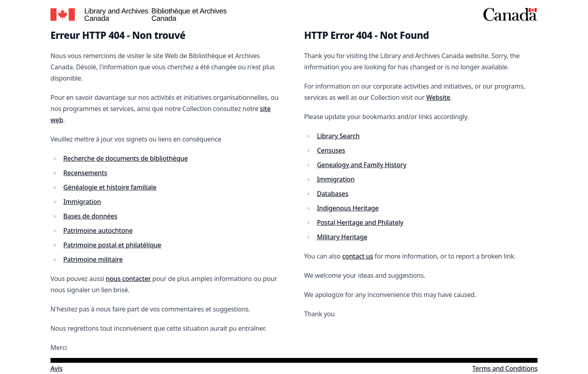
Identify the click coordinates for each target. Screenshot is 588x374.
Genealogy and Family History (361, 165)
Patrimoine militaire (93, 259)
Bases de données (90, 216)
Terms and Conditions (505, 368)
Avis (56, 368)
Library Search (338, 136)
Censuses (331, 150)
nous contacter (128, 279)
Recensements (85, 173)
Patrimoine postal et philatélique (112, 245)
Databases (332, 194)
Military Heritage (342, 237)
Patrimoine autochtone (98, 230)
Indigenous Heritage (348, 208)
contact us (357, 256)
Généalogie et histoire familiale (110, 187)
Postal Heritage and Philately (360, 222)
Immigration (82, 202)
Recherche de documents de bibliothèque (126, 158)
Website (438, 97)
